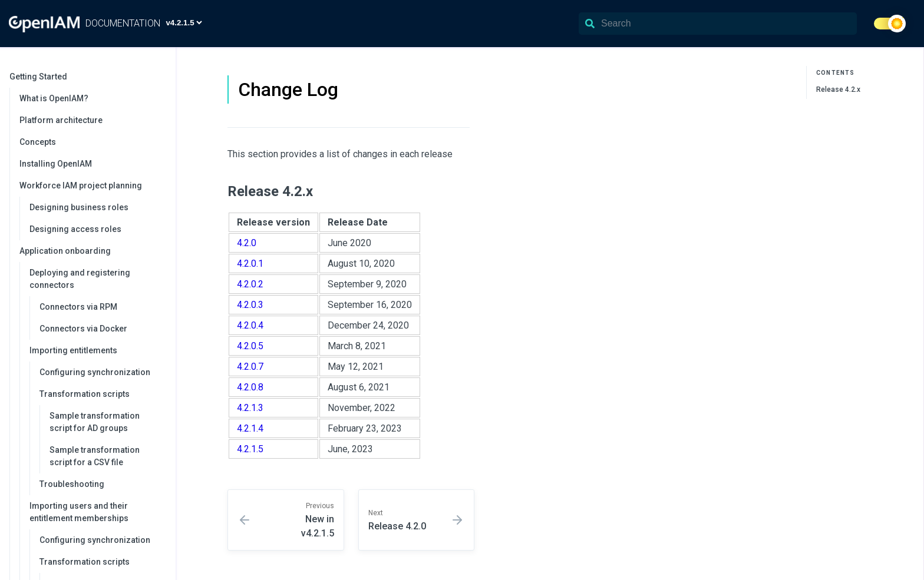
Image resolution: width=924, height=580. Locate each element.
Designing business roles (79, 207)
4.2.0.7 (250, 367)
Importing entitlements (97, 350)
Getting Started (87, 77)
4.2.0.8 (250, 387)
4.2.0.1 (250, 264)
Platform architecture (61, 120)
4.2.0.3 (250, 305)
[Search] (718, 24)
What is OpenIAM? (54, 98)
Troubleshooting (72, 484)
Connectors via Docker (83, 329)
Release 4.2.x (838, 90)
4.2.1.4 (250, 428)
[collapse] (160, 77)
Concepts (38, 142)
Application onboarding (92, 251)
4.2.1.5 (250, 449)
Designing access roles (75, 229)
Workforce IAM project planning (92, 185)
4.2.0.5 (250, 346)
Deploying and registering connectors (97, 279)
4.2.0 (247, 243)
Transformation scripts (102, 394)
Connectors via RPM (78, 307)
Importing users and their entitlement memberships (97, 512)
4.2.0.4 (250, 325)
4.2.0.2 (250, 284)
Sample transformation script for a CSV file (95, 456)
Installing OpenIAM (56, 164)
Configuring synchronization (95, 372)
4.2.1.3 (250, 408)
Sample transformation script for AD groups (95, 422)
